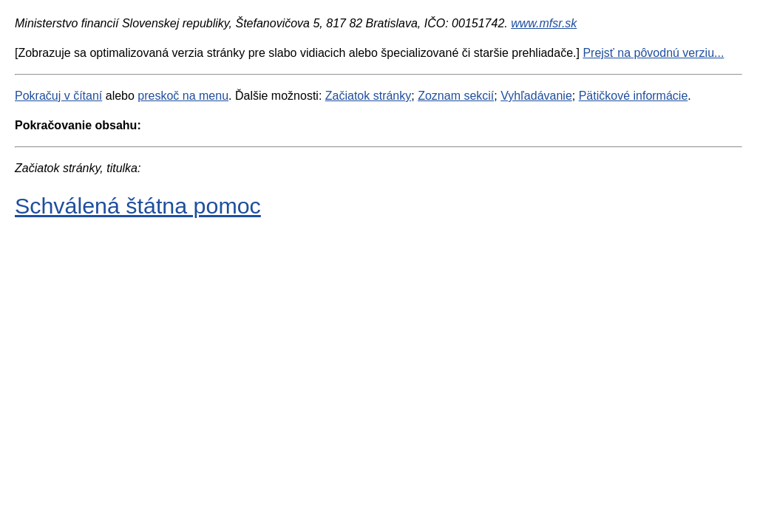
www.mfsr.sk (544, 23)
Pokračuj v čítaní (58, 96)
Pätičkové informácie (634, 96)
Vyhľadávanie (536, 96)
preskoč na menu (183, 96)
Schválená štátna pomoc (138, 205)
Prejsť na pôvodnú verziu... (653, 53)
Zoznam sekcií (456, 96)
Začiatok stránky (368, 96)
